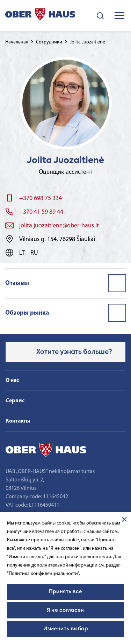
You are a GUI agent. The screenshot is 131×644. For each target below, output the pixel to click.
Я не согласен (65, 610)
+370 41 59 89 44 (41, 212)
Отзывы (17, 283)
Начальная (17, 42)
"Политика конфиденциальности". (43, 574)
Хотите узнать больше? (74, 352)
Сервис (15, 401)
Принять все (65, 592)
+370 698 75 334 (41, 198)
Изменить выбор (66, 629)
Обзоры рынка (27, 313)
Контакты (18, 421)
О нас (12, 381)
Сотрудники (49, 42)
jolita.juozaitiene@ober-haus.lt (59, 226)
